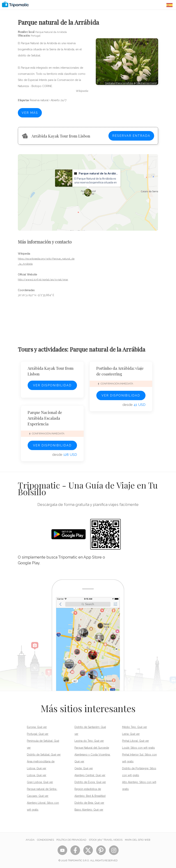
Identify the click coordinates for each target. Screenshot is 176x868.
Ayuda (30, 840)
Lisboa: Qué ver (37, 775)
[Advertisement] (127, 102)
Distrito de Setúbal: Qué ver (44, 755)
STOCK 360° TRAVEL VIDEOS (106, 840)
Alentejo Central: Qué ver (90, 775)
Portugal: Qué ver (38, 734)
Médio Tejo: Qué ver (135, 727)
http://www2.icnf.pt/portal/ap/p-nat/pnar (43, 280)
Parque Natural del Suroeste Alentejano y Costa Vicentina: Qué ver (92, 755)
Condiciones (45, 840)
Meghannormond (147, 83)
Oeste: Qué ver (84, 768)
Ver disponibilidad (52, 385)
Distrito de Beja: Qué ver (89, 803)
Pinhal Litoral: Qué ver (136, 741)
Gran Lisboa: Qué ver (40, 782)
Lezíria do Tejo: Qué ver (89, 741)
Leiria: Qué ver (131, 734)
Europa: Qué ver (37, 727)
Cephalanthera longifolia (119, 83)
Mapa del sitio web (138, 840)
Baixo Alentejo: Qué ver (89, 810)
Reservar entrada (131, 136)
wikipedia (82, 91)
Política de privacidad (71, 840)
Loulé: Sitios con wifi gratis (138, 748)
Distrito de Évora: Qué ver (90, 782)
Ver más (30, 113)
